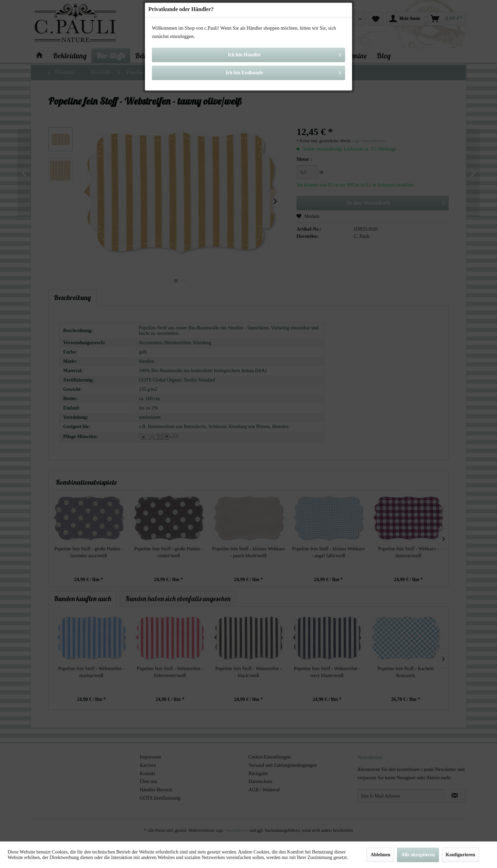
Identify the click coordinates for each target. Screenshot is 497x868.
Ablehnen (380, 855)
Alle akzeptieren (418, 855)
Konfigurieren (460, 855)
